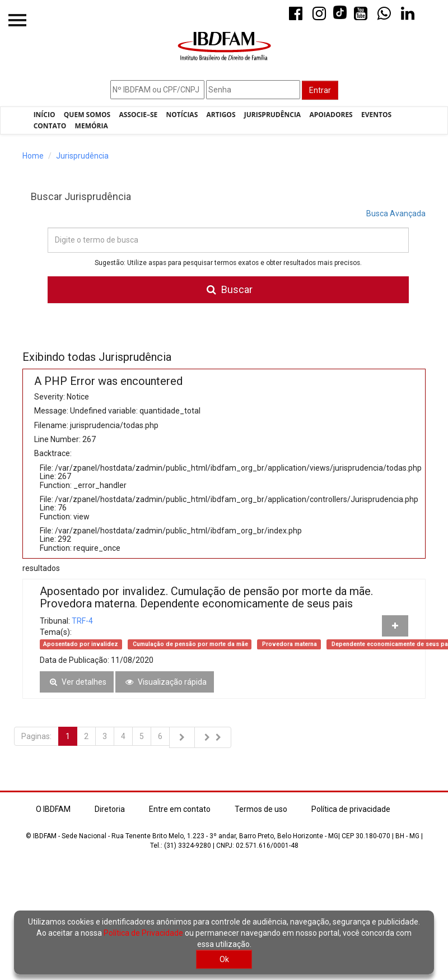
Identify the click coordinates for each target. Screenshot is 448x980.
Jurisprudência (272, 115)
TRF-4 (82, 621)
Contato (50, 126)
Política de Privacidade (143, 933)
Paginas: (36, 736)
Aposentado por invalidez (81, 644)
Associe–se (139, 115)
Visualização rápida (165, 682)
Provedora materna (289, 644)
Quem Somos (87, 115)
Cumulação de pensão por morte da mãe (190, 644)
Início (45, 115)
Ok (224, 959)
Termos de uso (261, 809)
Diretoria (110, 809)
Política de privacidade (351, 809)
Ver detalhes (77, 682)
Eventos (376, 115)
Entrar (320, 90)
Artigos (221, 115)
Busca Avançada (396, 213)
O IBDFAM (53, 809)
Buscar (228, 290)
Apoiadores (331, 115)
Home (33, 156)
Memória (92, 126)
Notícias (182, 115)
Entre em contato (180, 809)
